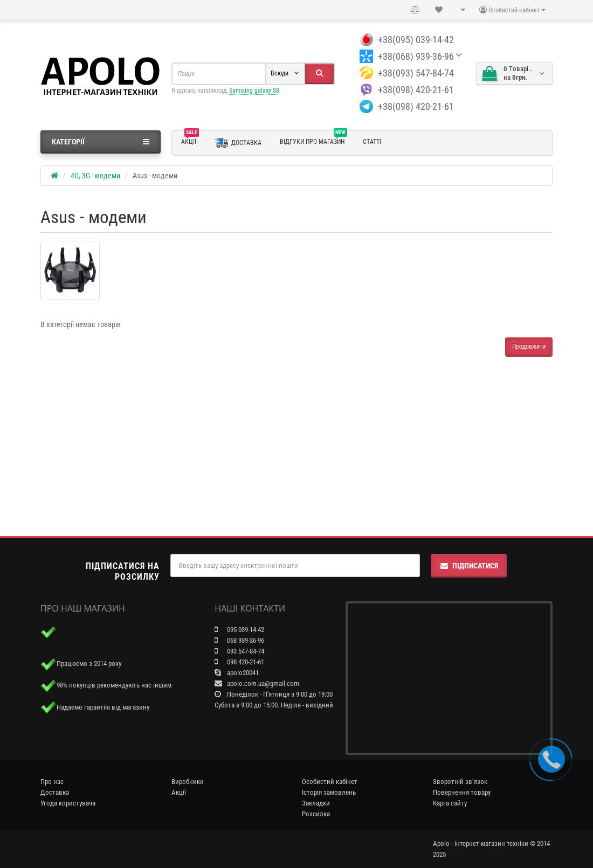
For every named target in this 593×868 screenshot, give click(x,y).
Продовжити (529, 346)
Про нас (52, 782)
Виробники (188, 782)
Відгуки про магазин (313, 140)
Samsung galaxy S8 (254, 91)
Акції (190, 140)
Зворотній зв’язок (460, 782)
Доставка (238, 143)
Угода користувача (68, 803)
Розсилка (316, 814)
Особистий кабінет (330, 782)
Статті (372, 142)
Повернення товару (462, 792)
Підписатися (469, 566)
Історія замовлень (329, 792)
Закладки (316, 803)
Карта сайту (450, 803)
